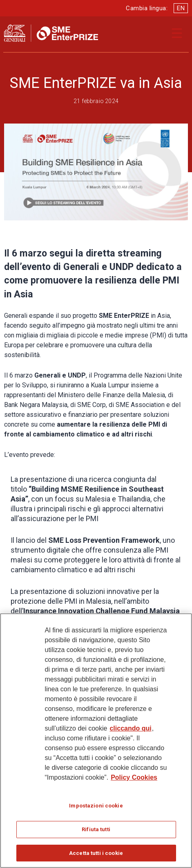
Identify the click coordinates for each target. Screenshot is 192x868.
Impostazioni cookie (96, 809)
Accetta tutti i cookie (96, 857)
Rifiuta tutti (96, 833)
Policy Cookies (134, 781)
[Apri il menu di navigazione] (177, 33)
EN (181, 8)
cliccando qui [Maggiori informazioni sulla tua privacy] (130, 732)
